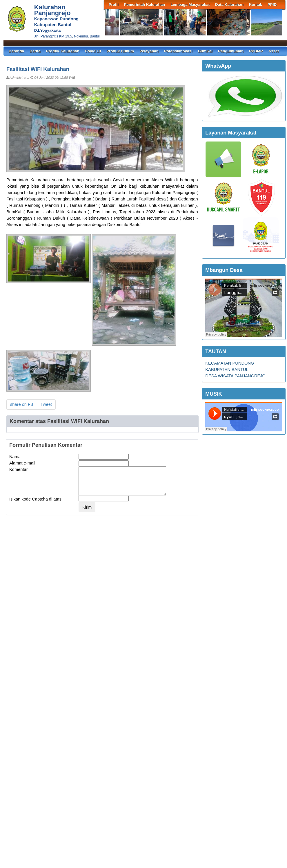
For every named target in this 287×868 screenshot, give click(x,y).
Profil (114, 5)
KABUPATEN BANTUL (227, 370)
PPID (272, 5)
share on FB (22, 404)
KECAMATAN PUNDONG (230, 363)
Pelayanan (149, 51)
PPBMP (256, 51)
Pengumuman (231, 51)
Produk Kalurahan (63, 51)
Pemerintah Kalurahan (145, 5)
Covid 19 (93, 51)
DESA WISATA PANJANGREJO (235, 376)
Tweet (46, 404)
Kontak (256, 5)
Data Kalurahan (229, 5)
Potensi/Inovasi (178, 51)
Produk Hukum (120, 51)
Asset (274, 51)
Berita (35, 51)
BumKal (205, 51)
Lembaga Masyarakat (190, 5)
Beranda (16, 51)
